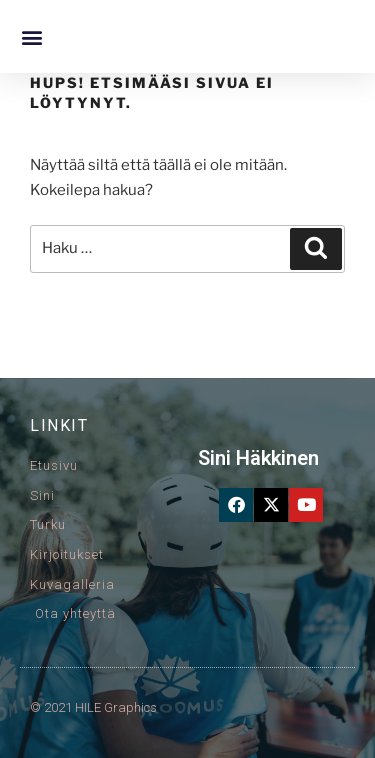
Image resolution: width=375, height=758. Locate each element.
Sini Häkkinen (258, 458)
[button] (31, 36)
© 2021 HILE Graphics (93, 707)
